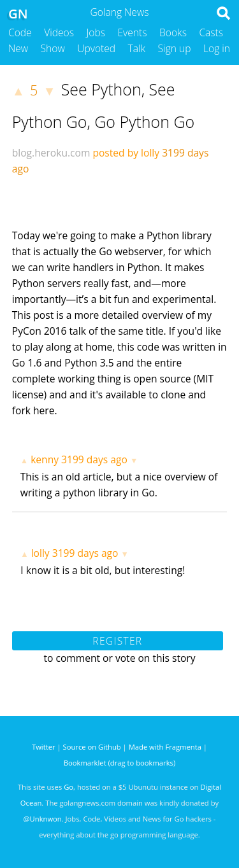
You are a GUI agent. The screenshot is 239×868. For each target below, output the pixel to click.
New (18, 48)
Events (133, 32)
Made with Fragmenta (165, 747)
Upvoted (96, 48)
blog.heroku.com (51, 153)
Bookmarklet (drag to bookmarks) (119, 763)
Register (117, 641)
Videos (59, 32)
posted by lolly (126, 153)
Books (173, 32)
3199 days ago (94, 459)
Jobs (96, 32)
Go (69, 787)
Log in (217, 48)
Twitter (44, 747)
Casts (211, 32)
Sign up (175, 48)
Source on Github (92, 747)
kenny (45, 459)
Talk (137, 48)
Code (20, 32)
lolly (40, 553)
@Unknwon (43, 819)
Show (53, 48)
